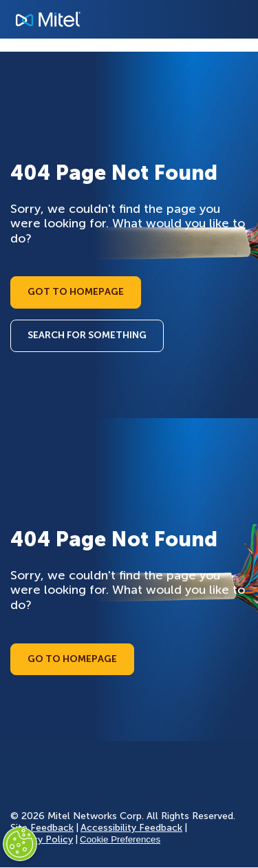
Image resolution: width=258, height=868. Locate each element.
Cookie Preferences (120, 839)
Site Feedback (42, 828)
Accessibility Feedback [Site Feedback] (131, 828)
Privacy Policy (42, 839)
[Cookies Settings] (20, 844)
